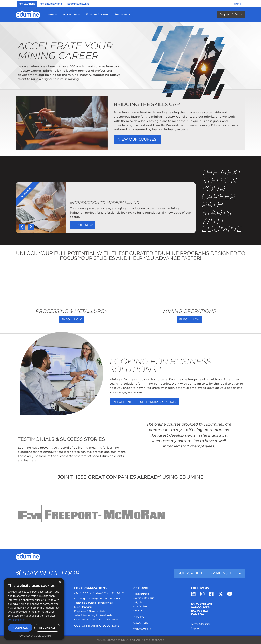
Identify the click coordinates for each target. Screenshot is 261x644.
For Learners (27, 4)
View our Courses (137, 139)
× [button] (60, 583)
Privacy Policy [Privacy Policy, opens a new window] (17, 620)
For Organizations (51, 4)
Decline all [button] (48, 628)
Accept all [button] (20, 628)
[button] (22, 227)
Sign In (238, 4)
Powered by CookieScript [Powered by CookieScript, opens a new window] (34, 636)
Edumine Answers (78, 4)
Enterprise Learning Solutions (100, 593)
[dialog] (34, 609)
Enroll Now (83, 225)
